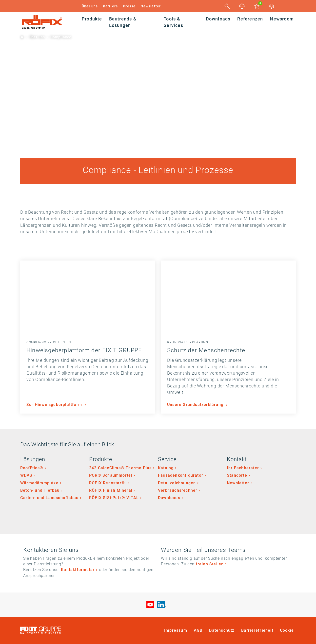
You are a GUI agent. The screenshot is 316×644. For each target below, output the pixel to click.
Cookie (287, 630)
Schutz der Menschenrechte (206, 350)
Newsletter (151, 6)
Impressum (176, 630)
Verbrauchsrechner (178, 490)
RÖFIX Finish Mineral (111, 490)
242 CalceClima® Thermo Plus (120, 468)
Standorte (237, 475)
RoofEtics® (32, 468)
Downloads (169, 498)
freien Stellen (210, 564)
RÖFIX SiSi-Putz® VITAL (114, 498)
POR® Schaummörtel (111, 475)
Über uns (90, 6)
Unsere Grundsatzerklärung (196, 405)
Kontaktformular (78, 570)
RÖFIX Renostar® (108, 483)
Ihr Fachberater (243, 468)
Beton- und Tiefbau (40, 490)
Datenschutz (222, 630)
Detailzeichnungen (177, 483)
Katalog (166, 468)
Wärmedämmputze (39, 483)
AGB (198, 630)
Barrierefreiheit (257, 630)
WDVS (26, 475)
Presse (129, 6)
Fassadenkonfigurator (181, 475)
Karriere (111, 6)
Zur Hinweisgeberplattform (55, 405)
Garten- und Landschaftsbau (49, 498)
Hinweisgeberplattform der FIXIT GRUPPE (84, 350)
